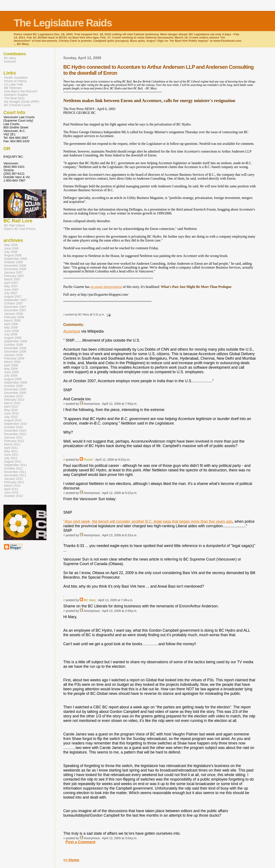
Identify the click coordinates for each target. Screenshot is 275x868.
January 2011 (14, 437)
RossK (88, 460)
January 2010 (14, 396)
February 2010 (14, 400)
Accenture (72, 331)
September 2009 (16, 382)
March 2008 (12, 321)
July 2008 (11, 334)
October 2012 (14, 496)
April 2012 (11, 489)
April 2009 (11, 365)
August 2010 (13, 420)
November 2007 (15, 307)
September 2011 (16, 465)
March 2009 (12, 362)
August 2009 (13, 379)
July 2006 (11, 252)
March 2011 (12, 444)
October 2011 (14, 468)
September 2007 (16, 300)
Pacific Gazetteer (16, 78)
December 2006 (15, 269)
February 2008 (14, 317)
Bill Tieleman (13, 88)
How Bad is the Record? (21, 91)
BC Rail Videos (15, 225)
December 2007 (15, 310)
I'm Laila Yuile (14, 84)
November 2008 (15, 348)
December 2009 (15, 393)
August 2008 (13, 338)
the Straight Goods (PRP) (22, 102)
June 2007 (11, 290)
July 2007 (11, 293)
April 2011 (11, 448)
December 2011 (15, 475)
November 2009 (15, 389)
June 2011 (11, 455)
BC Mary (90, 600)
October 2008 (14, 345)
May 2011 (11, 451)
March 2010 (12, 403)
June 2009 (11, 372)
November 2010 (15, 431)
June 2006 (11, 248)
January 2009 (14, 355)
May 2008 (11, 327)
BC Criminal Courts (17, 105)
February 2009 (14, 358)
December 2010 (15, 434)
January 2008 (14, 314)
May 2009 (11, 369)
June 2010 (11, 413)
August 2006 (13, 255)
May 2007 (11, 286)
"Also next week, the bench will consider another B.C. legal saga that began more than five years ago (148, 521)
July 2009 (11, 376)
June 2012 (11, 492)
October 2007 (14, 303)
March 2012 (12, 486)
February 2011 (14, 441)
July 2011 (11, 458)
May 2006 (11, 245)
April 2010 (11, 406)
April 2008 (11, 324)
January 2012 (14, 479)
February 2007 (14, 276)
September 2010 (16, 424)
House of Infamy (15, 81)
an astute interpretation (106, 287)
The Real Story (14, 98)
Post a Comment (80, 842)
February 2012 (14, 482)
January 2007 (14, 272)
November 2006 (15, 266)
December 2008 (15, 351)
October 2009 (14, 386)
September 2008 (16, 341)
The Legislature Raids (63, 23)
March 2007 (12, 279)
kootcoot (10, 61)
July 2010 (11, 417)
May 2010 (11, 410)
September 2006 (16, 259)
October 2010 (14, 427)
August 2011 (13, 462)
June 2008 (11, 331)
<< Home (71, 860)
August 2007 (13, 296)
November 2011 (15, 472)
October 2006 (14, 262)
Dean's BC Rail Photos (20, 229)
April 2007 (11, 283)
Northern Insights (16, 95)
